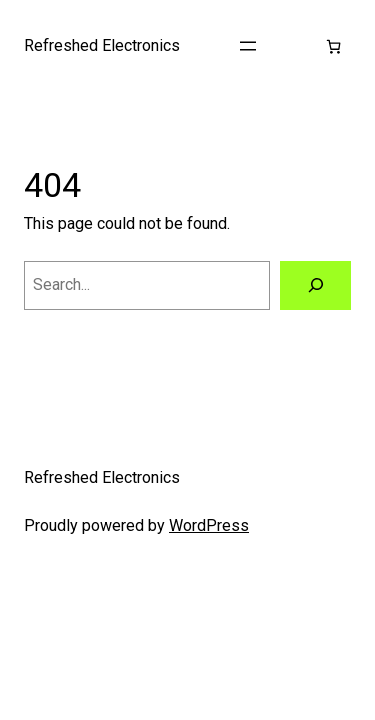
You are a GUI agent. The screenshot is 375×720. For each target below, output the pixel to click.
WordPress (209, 525)
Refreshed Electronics (102, 45)
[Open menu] (248, 46)
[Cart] (333, 46)
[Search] (315, 286)
